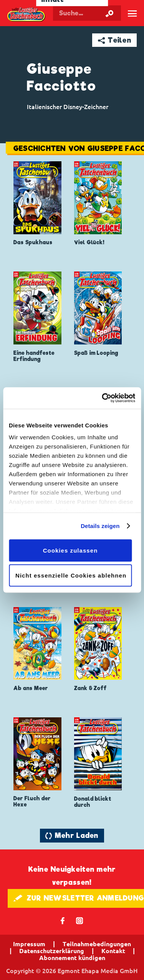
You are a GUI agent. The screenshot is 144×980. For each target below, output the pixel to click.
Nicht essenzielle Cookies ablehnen (71, 575)
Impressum (29, 944)
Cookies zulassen (70, 550)
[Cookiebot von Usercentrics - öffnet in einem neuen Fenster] (103, 398)
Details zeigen (100, 526)
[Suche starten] (109, 13)
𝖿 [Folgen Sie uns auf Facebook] (63, 920)
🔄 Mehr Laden (72, 835)
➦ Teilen (115, 40)
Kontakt (113, 951)
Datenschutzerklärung (52, 951)
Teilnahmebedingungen (97, 944)
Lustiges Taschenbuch (26, 15)
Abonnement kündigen (72, 958)
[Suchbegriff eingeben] (87, 13)
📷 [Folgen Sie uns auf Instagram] (80, 920)
